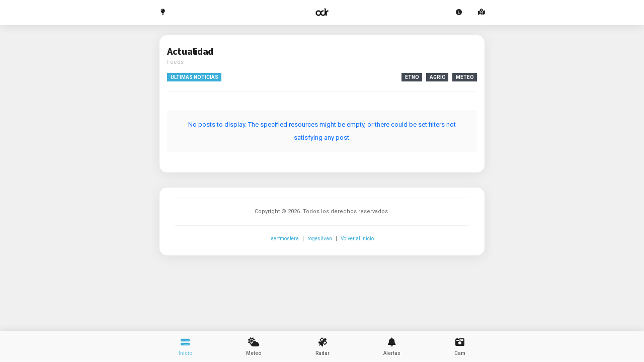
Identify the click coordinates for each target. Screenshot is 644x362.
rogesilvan (320, 239)
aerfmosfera (285, 239)
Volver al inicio (357, 239)
